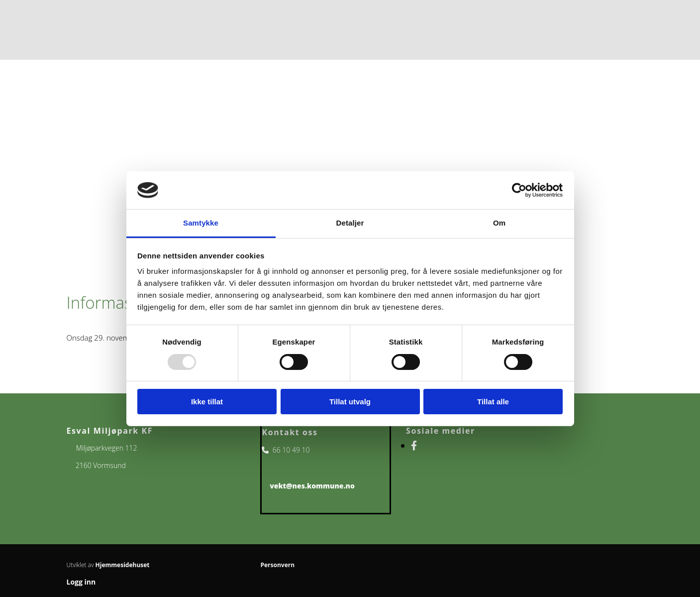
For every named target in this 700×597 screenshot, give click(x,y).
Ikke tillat (207, 402)
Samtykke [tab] (201, 223)
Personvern (277, 565)
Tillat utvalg (350, 402)
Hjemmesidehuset (123, 565)
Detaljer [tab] (350, 223)
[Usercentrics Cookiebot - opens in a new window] (519, 190)
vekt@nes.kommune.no (312, 486)
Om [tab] (499, 223)
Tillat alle (493, 402)
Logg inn (81, 582)
